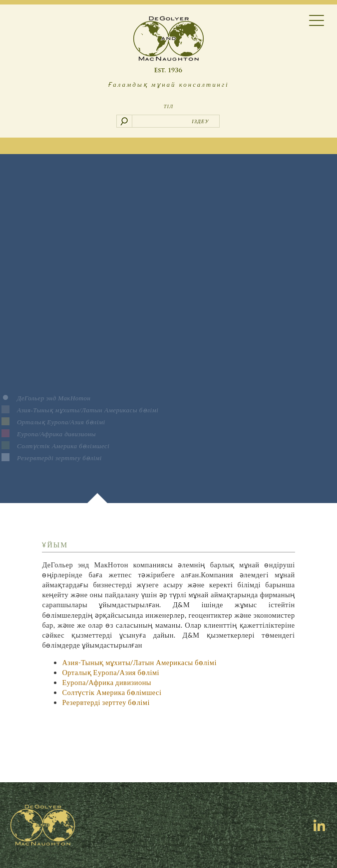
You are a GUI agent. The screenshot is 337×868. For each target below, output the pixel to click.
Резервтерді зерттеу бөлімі (59, 458)
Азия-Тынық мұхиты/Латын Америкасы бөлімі (88, 410)
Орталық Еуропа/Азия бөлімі (61, 422)
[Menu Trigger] (317, 20)
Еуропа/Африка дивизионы (56, 434)
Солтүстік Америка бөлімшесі (63, 446)
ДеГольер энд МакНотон (54, 398)
